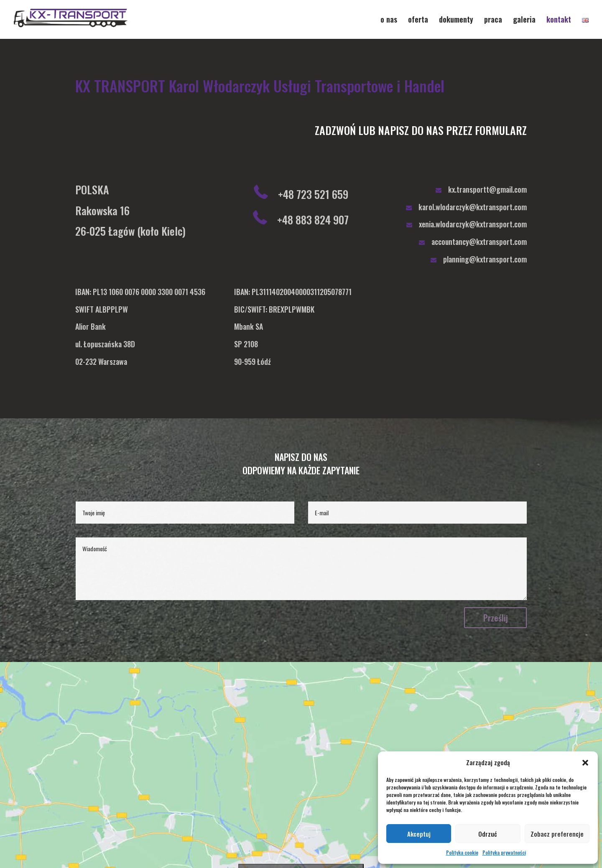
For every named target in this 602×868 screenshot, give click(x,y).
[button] (585, 763)
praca (493, 20)
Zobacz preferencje (557, 834)
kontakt (559, 20)
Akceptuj (419, 834)
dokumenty (456, 20)
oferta (418, 20)
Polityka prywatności (504, 852)
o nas (389, 20)
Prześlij (496, 618)
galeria (524, 20)
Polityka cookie (462, 852)
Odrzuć (488, 834)
